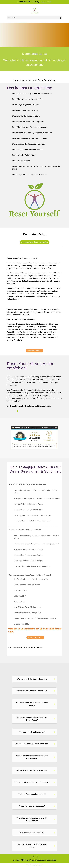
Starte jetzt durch (33, 351)
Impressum (41, 860)
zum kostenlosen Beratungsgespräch (34, 242)
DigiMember (40, 865)
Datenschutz (52, 860)
